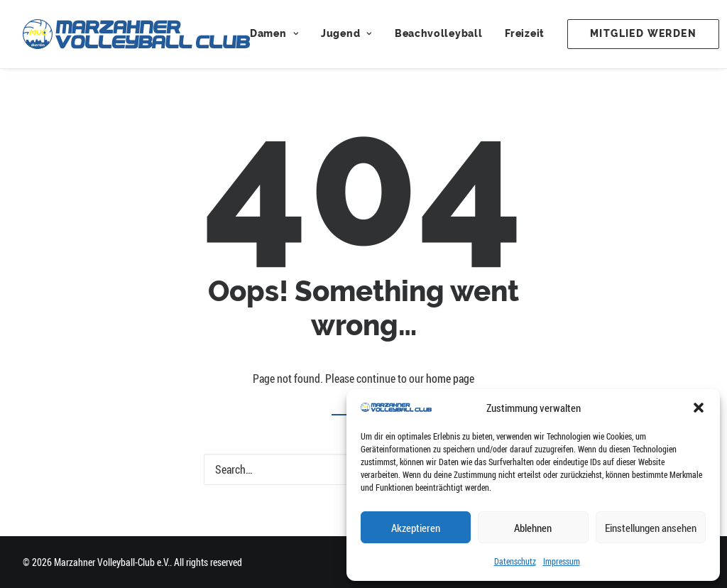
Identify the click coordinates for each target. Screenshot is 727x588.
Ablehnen (533, 528)
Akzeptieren (416, 528)
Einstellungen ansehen (651, 528)
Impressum (562, 561)
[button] (699, 408)
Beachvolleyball (439, 34)
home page (450, 379)
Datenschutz (515, 561)
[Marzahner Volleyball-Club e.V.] (136, 34)
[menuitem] (279, 34)
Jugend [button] (346, 34)
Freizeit (525, 34)
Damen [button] (274, 34)
